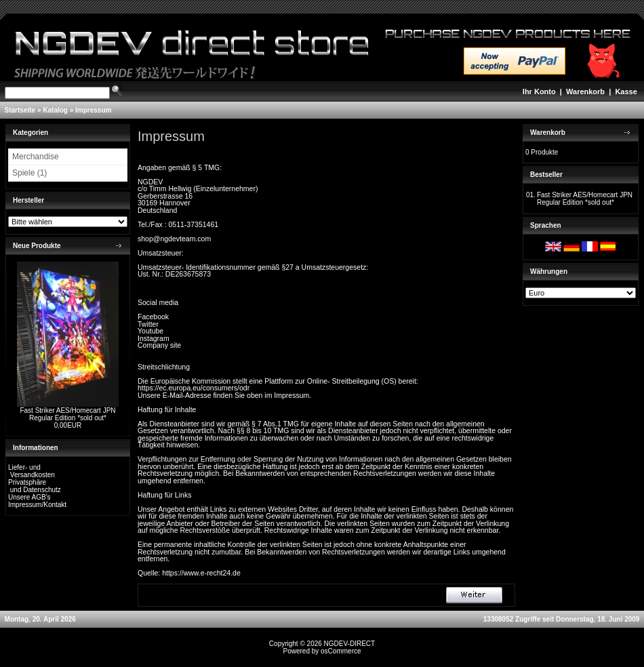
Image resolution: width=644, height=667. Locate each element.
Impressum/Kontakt (37, 505)
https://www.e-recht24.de (201, 573)
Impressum (93, 110)
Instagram (154, 338)
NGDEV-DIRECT (350, 644)
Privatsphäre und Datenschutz (35, 486)
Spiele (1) (29, 173)
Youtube (150, 331)
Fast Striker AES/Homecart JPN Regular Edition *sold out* (67, 414)
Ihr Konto (539, 92)
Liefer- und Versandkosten (32, 471)
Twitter (148, 324)
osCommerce (341, 651)
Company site (159, 345)
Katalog (55, 110)
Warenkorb (585, 92)
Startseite (20, 110)
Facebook (153, 317)
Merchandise (36, 157)
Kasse (626, 92)
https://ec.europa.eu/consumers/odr (194, 388)
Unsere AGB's (29, 497)
